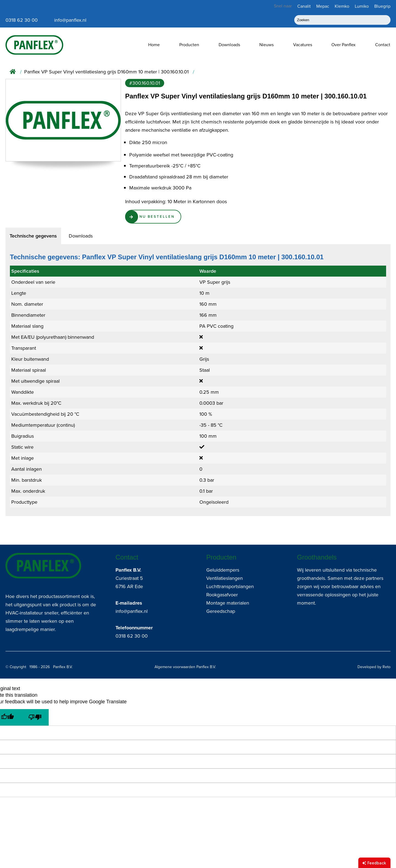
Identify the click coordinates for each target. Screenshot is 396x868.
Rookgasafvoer (222, 595)
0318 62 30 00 (132, 636)
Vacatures (303, 45)
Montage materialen (228, 603)
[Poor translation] (35, 717)
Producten (189, 45)
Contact (383, 45)
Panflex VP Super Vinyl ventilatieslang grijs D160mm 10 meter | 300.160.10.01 (106, 72)
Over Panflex (343, 45)
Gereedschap (221, 611)
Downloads (229, 45)
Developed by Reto (374, 667)
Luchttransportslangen (230, 586)
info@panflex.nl (132, 611)
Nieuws (266, 45)
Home (154, 45)
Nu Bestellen (159, 217)
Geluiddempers (223, 570)
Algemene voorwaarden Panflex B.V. (185, 667)
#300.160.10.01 (145, 83)
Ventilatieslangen (225, 578)
